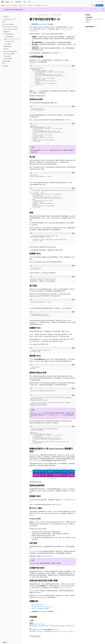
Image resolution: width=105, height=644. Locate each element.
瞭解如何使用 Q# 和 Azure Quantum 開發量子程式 (94, 20)
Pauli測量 (67, 331)
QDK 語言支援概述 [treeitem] (9, 37)
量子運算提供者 (37, 593)
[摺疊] (19, 14)
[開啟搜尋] (100, 2)
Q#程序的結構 (89, 17)
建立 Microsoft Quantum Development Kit (42, 607)
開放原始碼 (40, 27)
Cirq (60, 505)
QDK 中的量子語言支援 (56, 15)
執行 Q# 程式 (69, 491)
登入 (102, 2)
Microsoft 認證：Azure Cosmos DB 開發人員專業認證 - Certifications (44, 630)
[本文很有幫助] (96, 27)
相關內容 (88, 22)
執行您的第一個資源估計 (46, 556)
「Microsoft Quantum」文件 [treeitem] (9, 19)
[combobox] (11, 17)
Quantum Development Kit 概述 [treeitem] (10, 29)
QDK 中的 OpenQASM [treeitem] (10, 41)
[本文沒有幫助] (97, 27)
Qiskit (56, 505)
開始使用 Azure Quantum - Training (37, 624)
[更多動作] (74, 15)
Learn (31, 15)
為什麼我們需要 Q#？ (56, 53)
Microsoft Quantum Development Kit (42, 15)
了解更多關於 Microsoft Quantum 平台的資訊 (42, 24)
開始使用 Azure (99, 5)
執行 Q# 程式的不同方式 (38, 605)
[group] (52, 200)
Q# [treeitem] (5, 39)
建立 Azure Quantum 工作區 (64, 588)
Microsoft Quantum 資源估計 (36, 551)
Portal (93, 5)
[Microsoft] (2, 2)
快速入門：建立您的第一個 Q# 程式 (40, 608)
